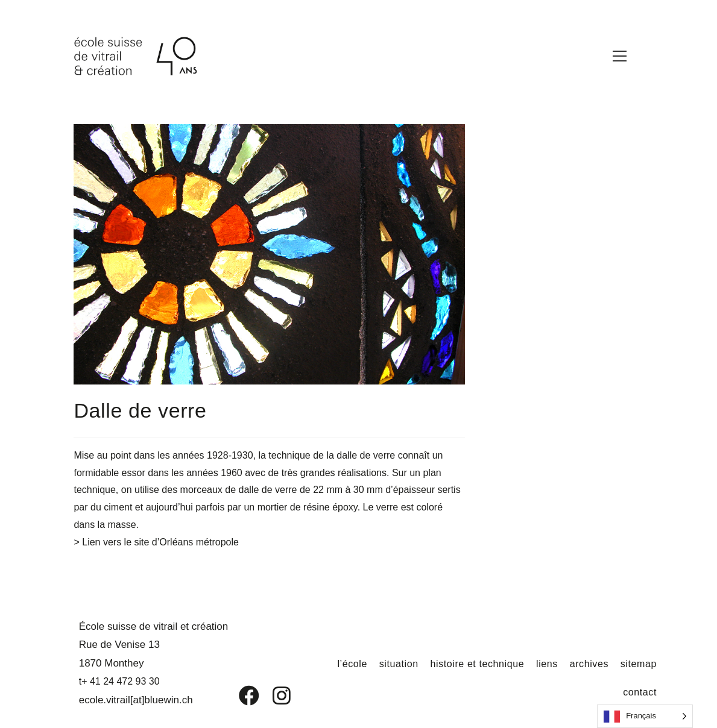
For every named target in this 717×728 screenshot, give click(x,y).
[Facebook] (240, 695)
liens (547, 664)
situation (399, 664)
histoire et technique (477, 664)
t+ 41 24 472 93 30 (119, 681)
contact (640, 692)
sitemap (639, 664)
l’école (352, 664)
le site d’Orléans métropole (182, 542)
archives (589, 664)
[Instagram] (274, 695)
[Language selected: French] (645, 716)
